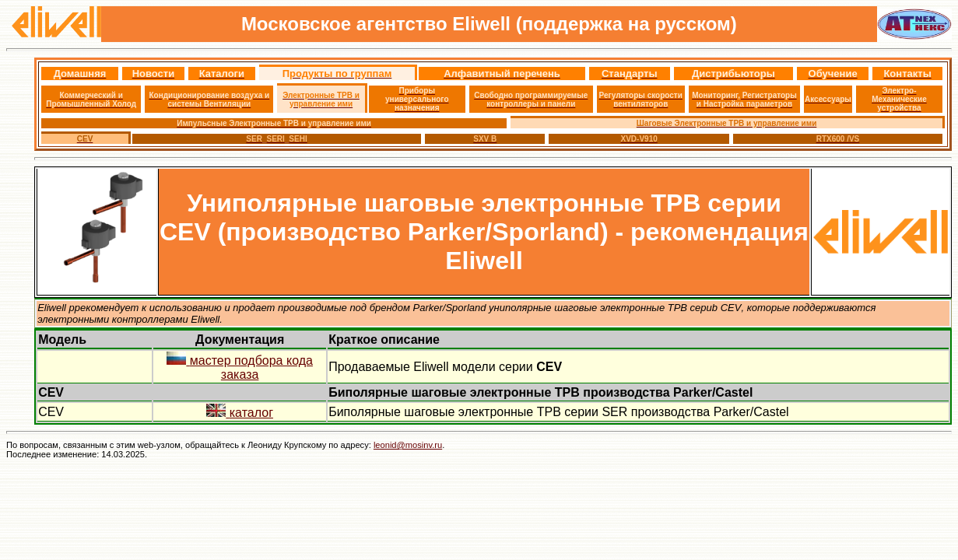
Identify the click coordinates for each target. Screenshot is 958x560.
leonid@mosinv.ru (408, 445)
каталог (240, 413)
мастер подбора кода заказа (240, 367)
